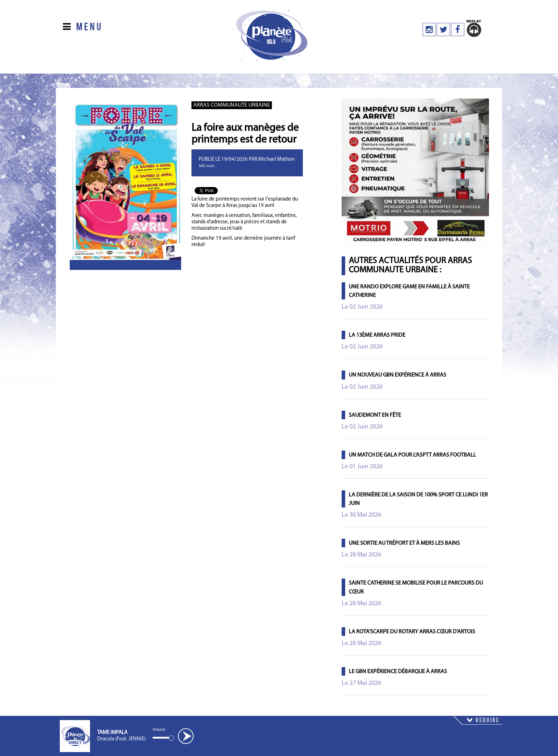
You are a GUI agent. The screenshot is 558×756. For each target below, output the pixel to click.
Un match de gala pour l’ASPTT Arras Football (412, 455)
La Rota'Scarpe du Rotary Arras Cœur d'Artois (412, 632)
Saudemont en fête (375, 415)
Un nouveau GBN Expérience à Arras (398, 375)
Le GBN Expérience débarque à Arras (398, 672)
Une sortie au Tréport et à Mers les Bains (404, 543)
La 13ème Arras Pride (377, 335)
